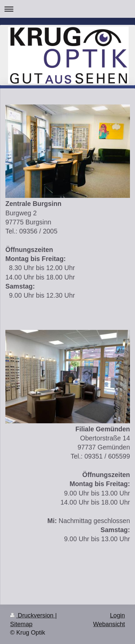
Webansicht (109, 624)
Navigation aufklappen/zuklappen (67, 9)
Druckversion (33, 615)
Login (117, 615)
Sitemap (21, 624)
